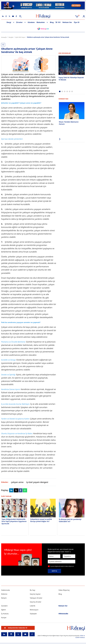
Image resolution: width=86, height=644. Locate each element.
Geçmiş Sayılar (35, 594)
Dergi (9, 22)
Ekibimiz (4, 594)
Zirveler (19, 22)
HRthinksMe (63, 614)
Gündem (31, 22)
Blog (52, 22)
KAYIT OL (54, 571)
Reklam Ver (67, 22)
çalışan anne (17, 482)
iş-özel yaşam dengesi (37, 482)
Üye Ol (77, 22)
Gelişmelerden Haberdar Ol (16, 628)
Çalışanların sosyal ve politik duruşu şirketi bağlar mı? (41, 520)
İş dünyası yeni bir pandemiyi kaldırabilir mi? (70, 520)
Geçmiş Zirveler (36, 602)
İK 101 (58, 22)
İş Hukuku (5, 614)
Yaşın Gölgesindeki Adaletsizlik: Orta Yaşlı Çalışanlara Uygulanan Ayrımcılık (14, 521)
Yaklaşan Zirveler (36, 598)
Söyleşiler (33, 614)
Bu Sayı (33, 590)
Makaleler (41, 22)
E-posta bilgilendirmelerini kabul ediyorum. (62, 566)
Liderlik (33, 606)
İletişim (4, 598)
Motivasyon (34, 610)
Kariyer (4, 618)
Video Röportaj (64, 590)
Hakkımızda (5, 590)
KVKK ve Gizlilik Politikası (80, 637)
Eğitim (4, 610)
